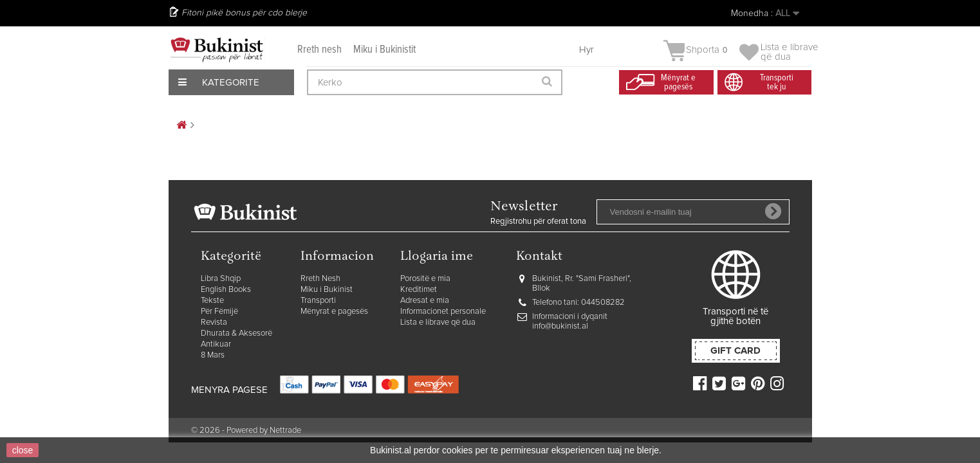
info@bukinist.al (560, 326)
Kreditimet (419, 290)
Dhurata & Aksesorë (236, 333)
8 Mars (213, 355)
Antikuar (216, 344)
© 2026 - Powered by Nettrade (246, 431)
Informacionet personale (443, 312)
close (23, 450)
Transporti (318, 301)
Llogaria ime (437, 257)
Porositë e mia (425, 279)
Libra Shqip (221, 279)
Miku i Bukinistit (384, 50)
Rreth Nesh (320, 279)
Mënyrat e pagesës (334, 312)
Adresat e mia (425, 301)
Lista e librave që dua (438, 322)
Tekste (212, 301)
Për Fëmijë (219, 312)
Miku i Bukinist (327, 290)
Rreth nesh (319, 50)
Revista (214, 322)
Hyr (587, 50)
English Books (226, 290)
